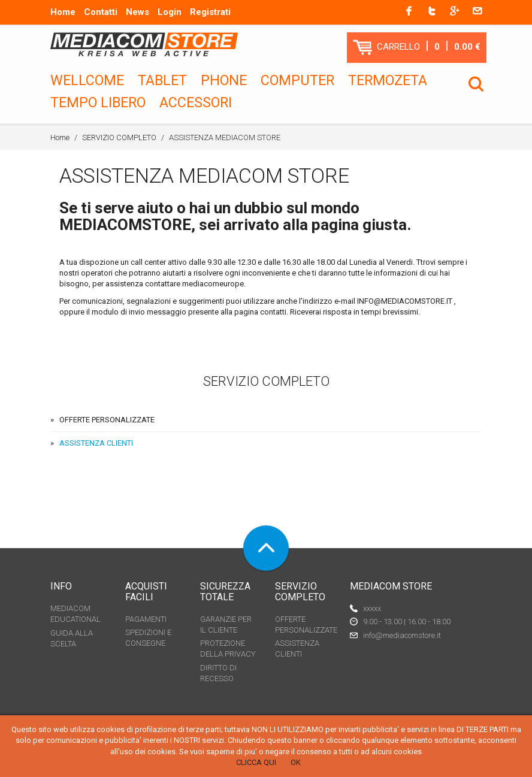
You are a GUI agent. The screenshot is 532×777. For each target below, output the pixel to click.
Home (63, 12)
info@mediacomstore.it (402, 635)
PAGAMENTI (146, 619)
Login (170, 12)
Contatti (101, 12)
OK (296, 762)
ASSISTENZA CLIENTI (96, 443)
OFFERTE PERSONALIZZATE (107, 420)
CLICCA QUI (256, 762)
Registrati (210, 12)
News (137, 12)
